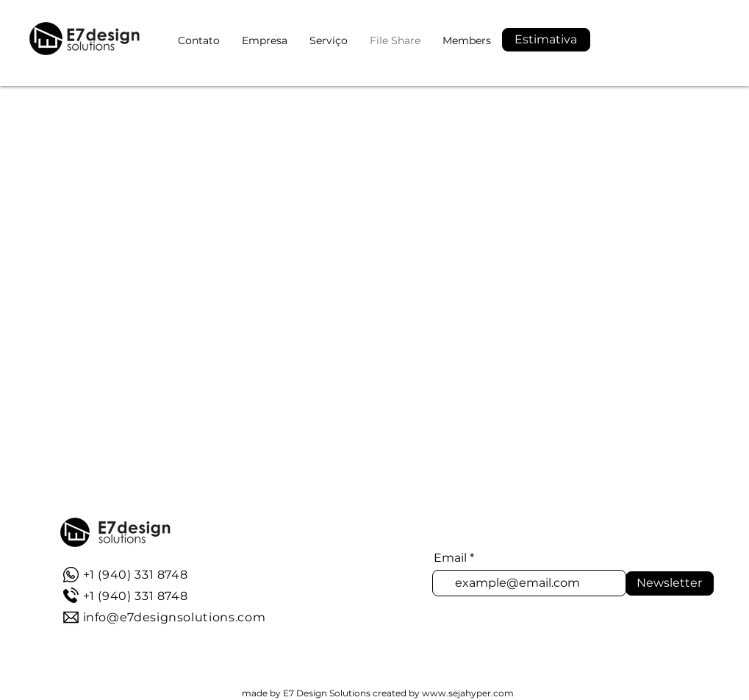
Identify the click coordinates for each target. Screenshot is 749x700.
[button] (546, 40)
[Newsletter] (670, 583)
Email (450, 558)
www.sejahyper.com (468, 693)
